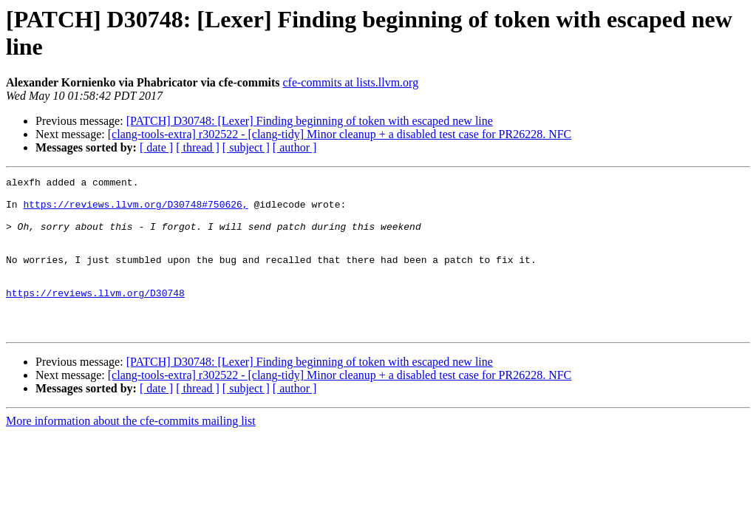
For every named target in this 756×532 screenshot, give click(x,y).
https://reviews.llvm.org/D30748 (95, 317)
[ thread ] (198, 147)
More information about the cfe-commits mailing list (131, 452)
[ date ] (156, 147)
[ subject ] (246, 147)
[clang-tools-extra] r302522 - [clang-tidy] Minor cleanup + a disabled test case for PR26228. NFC (340, 134)
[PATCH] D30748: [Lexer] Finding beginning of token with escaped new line (310, 121)
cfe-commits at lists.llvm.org (350, 82)
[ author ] (295, 147)
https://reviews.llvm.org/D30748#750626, (135, 211)
